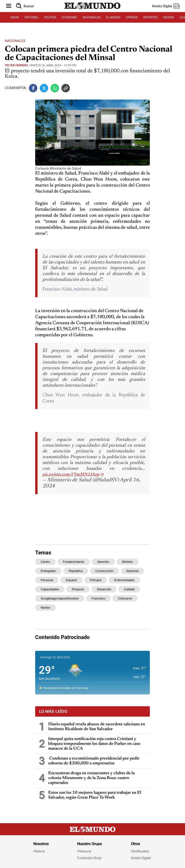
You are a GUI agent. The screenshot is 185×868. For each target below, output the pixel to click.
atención (103, 562)
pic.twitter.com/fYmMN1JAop (71, 475)
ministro (128, 562)
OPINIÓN (132, 17)
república (76, 571)
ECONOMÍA (69, 17)
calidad (129, 589)
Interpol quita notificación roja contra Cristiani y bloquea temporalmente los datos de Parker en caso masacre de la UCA (94, 744)
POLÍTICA (50, 17)
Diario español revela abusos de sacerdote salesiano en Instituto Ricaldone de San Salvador (97, 727)
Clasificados (140, 851)
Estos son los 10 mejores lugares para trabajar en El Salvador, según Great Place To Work (95, 795)
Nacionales (15, 41)
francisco (98, 598)
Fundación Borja (89, 858)
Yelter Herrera (16, 65)
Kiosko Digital (141, 858)
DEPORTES (150, 17)
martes (46, 608)
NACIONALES (92, 17)
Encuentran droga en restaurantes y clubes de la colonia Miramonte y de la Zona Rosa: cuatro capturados (91, 778)
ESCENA (169, 17)
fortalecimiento (74, 562)
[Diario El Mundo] (92, 9)
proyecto (78, 589)
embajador (48, 571)
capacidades (50, 589)
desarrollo (104, 589)
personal (47, 580)
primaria (96, 580)
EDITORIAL (32, 17)
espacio (71, 580)
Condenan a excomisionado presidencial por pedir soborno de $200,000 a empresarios (94, 761)
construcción (105, 571)
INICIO (15, 17)
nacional (133, 571)
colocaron (125, 598)
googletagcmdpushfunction (60, 598)
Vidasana (84, 851)
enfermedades (124, 580)
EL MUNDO (113, 17)
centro (45, 562)
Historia (39, 851)
